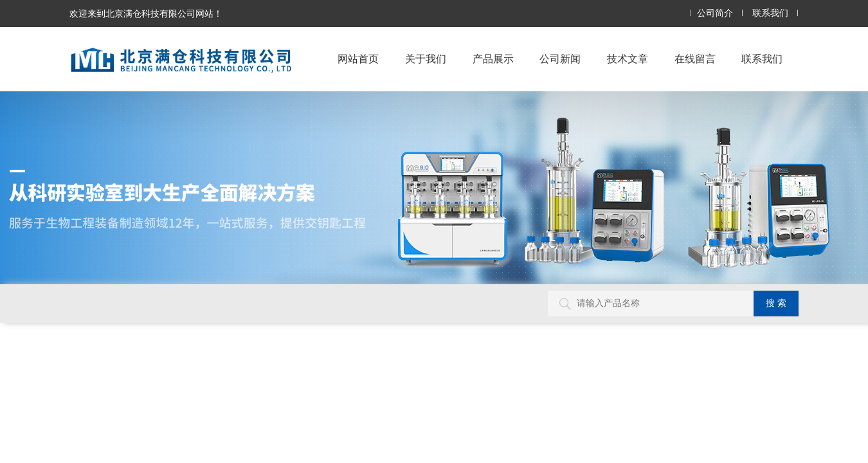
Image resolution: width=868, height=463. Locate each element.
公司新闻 (560, 59)
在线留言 (695, 59)
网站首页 (358, 59)
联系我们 (770, 13)
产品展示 (493, 59)
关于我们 (426, 59)
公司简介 (715, 13)
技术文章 (628, 59)
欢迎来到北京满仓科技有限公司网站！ (146, 14)
